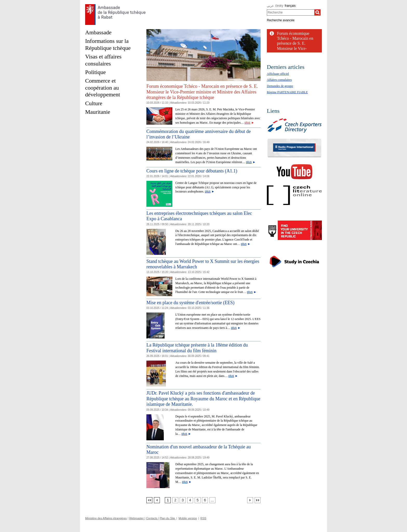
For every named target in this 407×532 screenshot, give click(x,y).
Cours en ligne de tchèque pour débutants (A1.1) (192, 171)
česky (279, 6)
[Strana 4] (190, 500)
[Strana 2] (175, 500)
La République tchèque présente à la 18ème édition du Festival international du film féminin (197, 348)
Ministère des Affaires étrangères (106, 518)
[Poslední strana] (258, 500)
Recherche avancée (281, 20)
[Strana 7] (212, 500)
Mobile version (188, 518)
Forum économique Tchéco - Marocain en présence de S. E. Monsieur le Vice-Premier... (295, 43)
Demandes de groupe (280, 86)
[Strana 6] (205, 500)
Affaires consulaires (279, 80)
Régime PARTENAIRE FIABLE (287, 92)
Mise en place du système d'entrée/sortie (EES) (190, 303)
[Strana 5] (198, 500)
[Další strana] (250, 500)
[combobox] (291, 12)
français (290, 6)
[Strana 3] (183, 500)
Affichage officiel (278, 74)
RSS (203, 518)
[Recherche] (317, 12)
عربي (270, 6)
